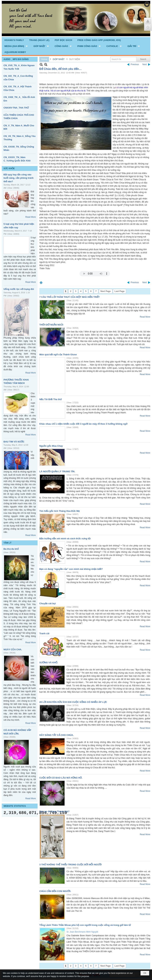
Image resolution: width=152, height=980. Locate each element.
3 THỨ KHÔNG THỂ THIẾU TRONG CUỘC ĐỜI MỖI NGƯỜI (70, 865)
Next (145, 64)
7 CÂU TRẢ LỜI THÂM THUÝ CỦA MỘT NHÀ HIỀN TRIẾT (69, 297)
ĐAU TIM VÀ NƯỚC (14, 442)
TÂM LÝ (7, 543)
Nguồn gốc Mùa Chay (51, 446)
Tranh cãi (44, 633)
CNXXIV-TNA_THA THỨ (16, 108)
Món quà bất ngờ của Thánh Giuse (58, 355)
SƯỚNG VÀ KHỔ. (49, 663)
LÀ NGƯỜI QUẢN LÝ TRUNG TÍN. (57, 471)
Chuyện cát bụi (48, 603)
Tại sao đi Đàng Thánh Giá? (54, 811)
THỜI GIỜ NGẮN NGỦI (51, 325)
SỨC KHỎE (9, 168)
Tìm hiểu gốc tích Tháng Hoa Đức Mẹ (59, 511)
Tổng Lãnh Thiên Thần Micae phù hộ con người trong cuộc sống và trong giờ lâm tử (85, 925)
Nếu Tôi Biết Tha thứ (51, 399)
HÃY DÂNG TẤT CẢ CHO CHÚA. (57, 735)
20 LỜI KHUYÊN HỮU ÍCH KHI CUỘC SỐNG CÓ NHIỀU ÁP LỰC (73, 702)
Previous (135, 64)
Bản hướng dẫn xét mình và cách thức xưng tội (65, 539)
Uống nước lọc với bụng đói (19, 289)
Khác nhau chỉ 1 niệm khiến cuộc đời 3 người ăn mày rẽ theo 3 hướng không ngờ (83, 424)
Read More (31, 217)
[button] (16, 46)
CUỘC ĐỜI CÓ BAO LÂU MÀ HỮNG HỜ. (61, 778)
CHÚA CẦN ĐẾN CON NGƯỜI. (55, 891)
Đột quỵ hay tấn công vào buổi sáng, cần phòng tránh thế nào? (19, 178)
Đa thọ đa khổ (11, 549)
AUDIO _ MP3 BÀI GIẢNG (16, 59)
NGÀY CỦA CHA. (13, 649)
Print (41, 283)
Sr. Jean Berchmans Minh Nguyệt (82, 932)
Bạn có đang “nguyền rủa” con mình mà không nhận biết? (71, 569)
